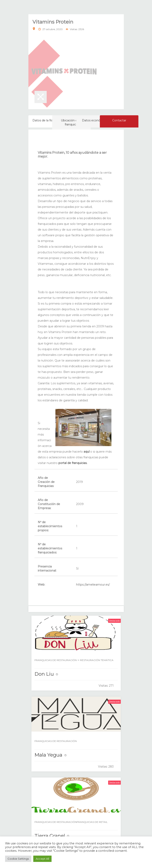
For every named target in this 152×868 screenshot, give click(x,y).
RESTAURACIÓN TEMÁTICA (97, 660)
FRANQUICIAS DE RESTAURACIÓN (56, 660)
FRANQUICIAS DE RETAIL (92, 822)
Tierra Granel (50, 836)
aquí (87, 452)
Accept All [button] (42, 859)
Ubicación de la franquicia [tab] (72, 122)
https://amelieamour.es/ (93, 585)
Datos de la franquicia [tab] (48, 120)
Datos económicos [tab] (95, 120)
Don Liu (44, 674)
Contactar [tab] (119, 120)
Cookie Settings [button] (18, 859)
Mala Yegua (48, 755)
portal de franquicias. (73, 463)
